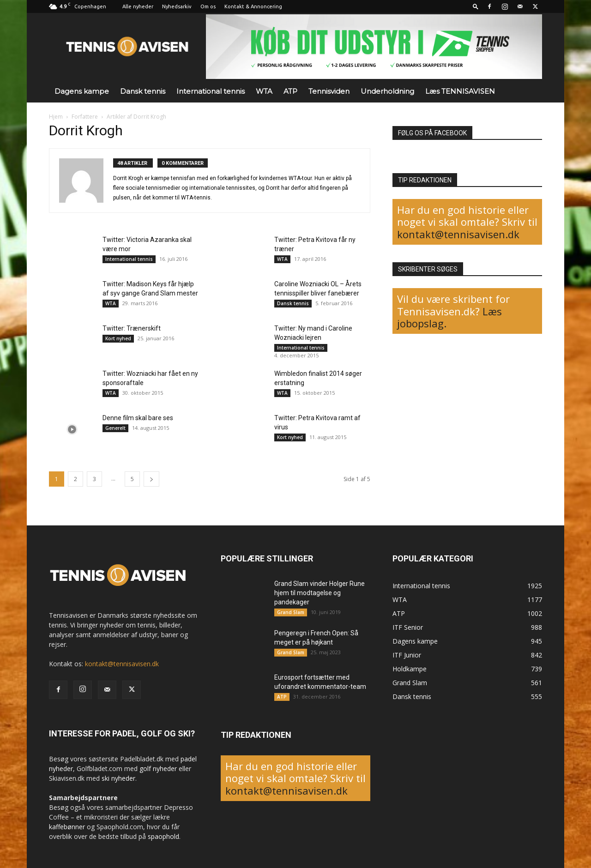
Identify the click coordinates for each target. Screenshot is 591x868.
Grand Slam (291, 612)
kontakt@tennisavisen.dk (458, 234)
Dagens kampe (82, 91)
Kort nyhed (118, 338)
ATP (290, 91)
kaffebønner (67, 827)
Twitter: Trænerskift (132, 328)
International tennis (211, 91)
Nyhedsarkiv (177, 6)
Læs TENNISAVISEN (460, 91)
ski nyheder (118, 778)
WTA (264, 91)
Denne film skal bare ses (138, 418)
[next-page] (151, 479)
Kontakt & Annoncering (253, 6)
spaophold (163, 836)
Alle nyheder (138, 6)
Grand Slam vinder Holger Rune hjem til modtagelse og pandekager (320, 593)
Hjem (56, 117)
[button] (476, 6)
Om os (208, 6)
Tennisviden (329, 91)
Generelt (115, 428)
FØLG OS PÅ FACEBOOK (432, 133)
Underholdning (387, 91)
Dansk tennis (143, 91)
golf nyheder (158, 769)
